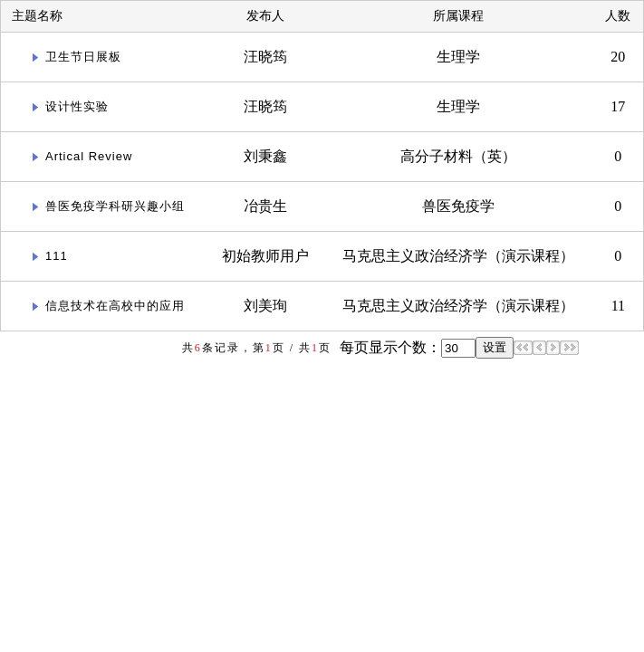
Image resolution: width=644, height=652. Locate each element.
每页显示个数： (389, 347)
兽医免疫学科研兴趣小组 (115, 206)
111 (57, 256)
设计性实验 (77, 106)
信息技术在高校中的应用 (115, 306)
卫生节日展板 (83, 57)
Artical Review (89, 156)
